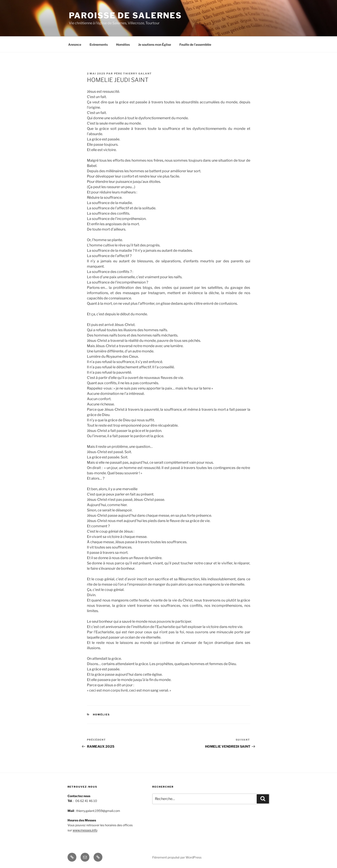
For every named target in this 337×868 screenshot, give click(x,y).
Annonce (75, 44)
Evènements (99, 44)
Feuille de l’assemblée (195, 44)
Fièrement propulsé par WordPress (177, 857)
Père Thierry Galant (133, 74)
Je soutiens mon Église (155, 44)
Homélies (123, 44)
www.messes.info (85, 830)
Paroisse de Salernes (125, 15)
